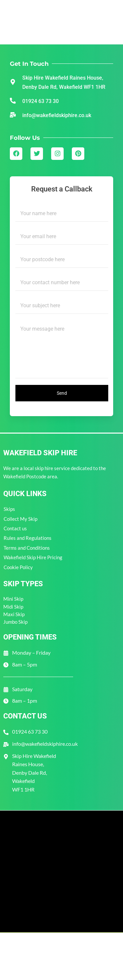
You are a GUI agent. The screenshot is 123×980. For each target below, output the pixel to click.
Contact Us (25, 716)
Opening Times (30, 637)
